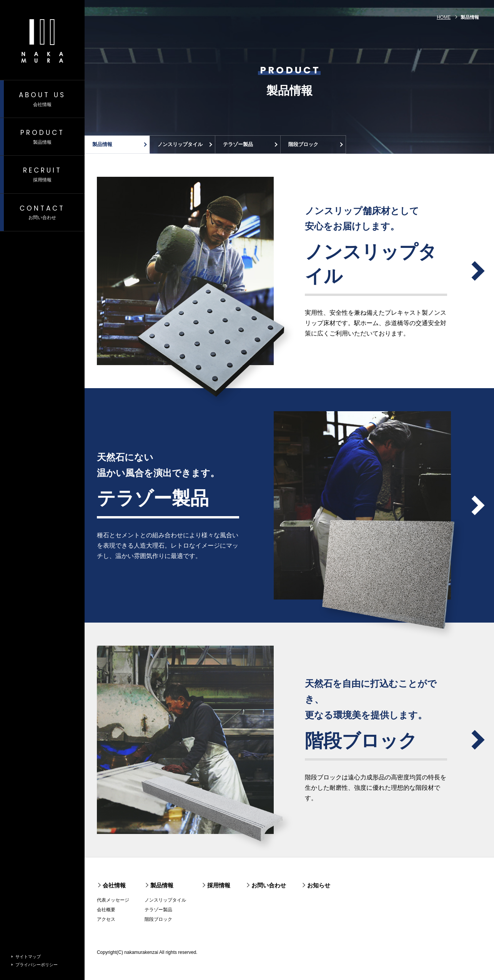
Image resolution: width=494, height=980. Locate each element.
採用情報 (219, 885)
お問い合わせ (269, 885)
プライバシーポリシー (37, 965)
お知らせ (319, 885)
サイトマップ (28, 957)
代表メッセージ (113, 900)
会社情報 (114, 885)
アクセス (106, 919)
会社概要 (106, 910)
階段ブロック (303, 144)
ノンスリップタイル (180, 144)
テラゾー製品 (238, 144)
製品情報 (102, 144)
